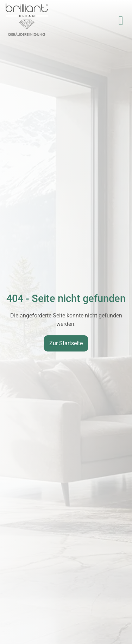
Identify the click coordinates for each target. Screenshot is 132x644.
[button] (121, 21)
